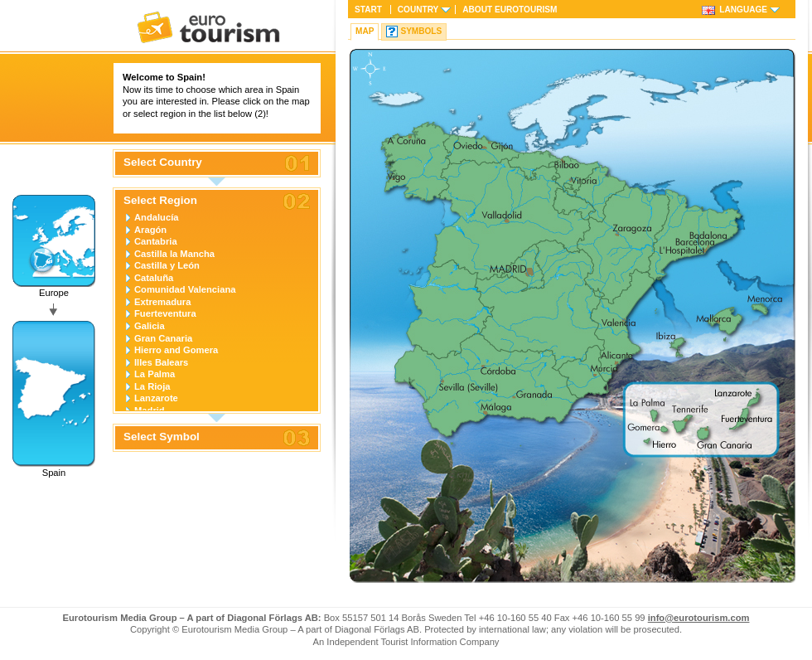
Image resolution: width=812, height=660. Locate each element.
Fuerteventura (165, 313)
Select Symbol (162, 437)
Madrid (150, 410)
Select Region (160, 201)
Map (365, 31)
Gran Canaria (163, 338)
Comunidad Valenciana (185, 289)
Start (368, 10)
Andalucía (156, 217)
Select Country (163, 163)
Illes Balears (161, 362)
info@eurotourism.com (699, 618)
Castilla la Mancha (174, 254)
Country (418, 10)
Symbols (421, 31)
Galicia (150, 326)
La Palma (155, 374)
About (510, 10)
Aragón (150, 230)
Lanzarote (156, 398)
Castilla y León (167, 265)
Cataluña (154, 278)
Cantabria (156, 241)
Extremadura (162, 302)
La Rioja (152, 386)
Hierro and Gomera (176, 350)
